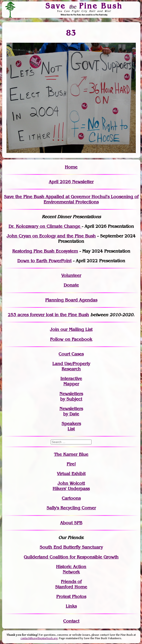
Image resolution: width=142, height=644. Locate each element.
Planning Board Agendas (71, 300)
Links (71, 606)
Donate (71, 285)
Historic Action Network (71, 569)
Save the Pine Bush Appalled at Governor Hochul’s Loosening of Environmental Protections (71, 199)
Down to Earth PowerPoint (44, 261)
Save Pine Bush (84, 6)
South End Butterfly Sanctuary (71, 547)
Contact (71, 621)
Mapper (71, 384)
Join (55, 329)
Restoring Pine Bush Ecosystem (45, 251)
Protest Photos (71, 597)
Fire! (71, 464)
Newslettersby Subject (71, 396)
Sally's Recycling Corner (71, 508)
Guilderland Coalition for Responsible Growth (71, 557)
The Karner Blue (71, 454)
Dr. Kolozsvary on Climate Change (45, 226)
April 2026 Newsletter (71, 182)
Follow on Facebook (71, 339)
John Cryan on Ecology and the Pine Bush (51, 236)
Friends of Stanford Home (71, 584)
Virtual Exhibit (71, 474)
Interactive (71, 379)
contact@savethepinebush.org (39, 638)
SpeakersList (71, 426)
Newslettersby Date (71, 411)
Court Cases (71, 354)
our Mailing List (76, 329)
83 (71, 33)
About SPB (71, 523)
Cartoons (71, 498)
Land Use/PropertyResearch (71, 366)
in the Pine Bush (62, 315)
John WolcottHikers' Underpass (71, 486)
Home (71, 167)
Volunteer (71, 275)
